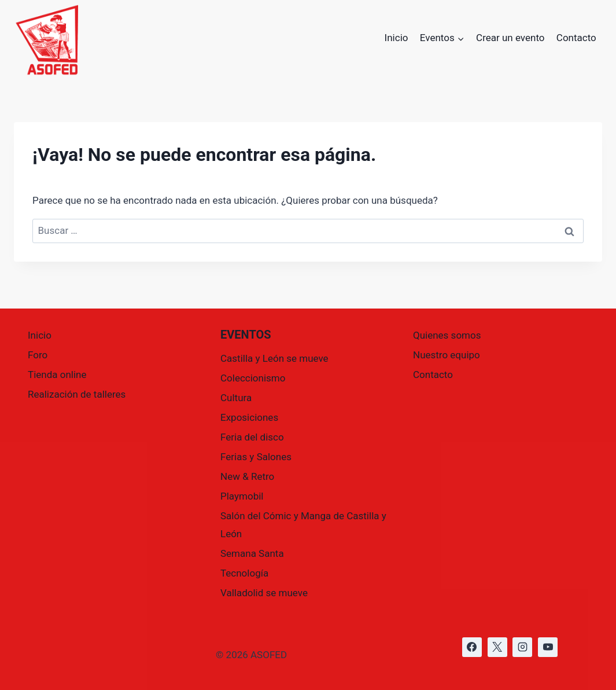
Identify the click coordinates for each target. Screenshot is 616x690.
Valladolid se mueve (264, 593)
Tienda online (57, 375)
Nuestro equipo (447, 355)
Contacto (576, 38)
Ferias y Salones (256, 457)
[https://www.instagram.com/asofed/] (522, 647)
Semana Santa (252, 553)
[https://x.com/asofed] (497, 647)
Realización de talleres (77, 394)
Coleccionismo (253, 378)
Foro (38, 355)
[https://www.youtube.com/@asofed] (548, 647)
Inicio (396, 38)
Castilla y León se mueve (274, 358)
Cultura (236, 398)
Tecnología (244, 573)
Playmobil (242, 496)
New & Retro (247, 476)
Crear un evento (510, 38)
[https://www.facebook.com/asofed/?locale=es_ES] (472, 647)
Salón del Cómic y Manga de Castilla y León (303, 525)
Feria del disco (252, 437)
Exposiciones (249, 417)
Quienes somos (447, 335)
